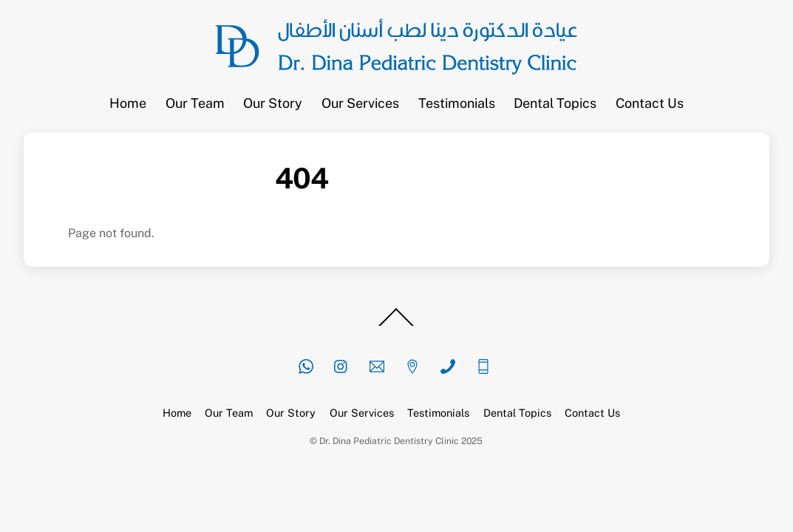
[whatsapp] (306, 365)
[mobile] (483, 365)
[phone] (448, 365)
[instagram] (341, 365)
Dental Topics (555, 103)
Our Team (195, 103)
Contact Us (650, 103)
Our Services (360, 103)
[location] (412, 365)
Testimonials (457, 103)
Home (128, 103)
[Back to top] (397, 326)
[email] (377, 365)
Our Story (273, 103)
